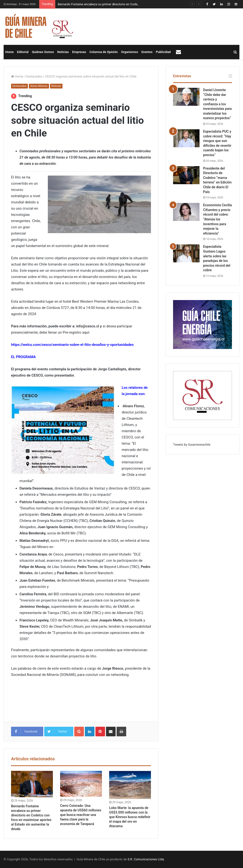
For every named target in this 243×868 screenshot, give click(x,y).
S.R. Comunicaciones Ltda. (146, 859)
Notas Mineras (39, 86)
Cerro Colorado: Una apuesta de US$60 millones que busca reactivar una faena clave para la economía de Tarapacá (81, 815)
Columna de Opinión (104, 52)
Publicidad (163, 52)
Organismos (130, 52)
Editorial (23, 52)
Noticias (63, 52)
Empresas (79, 52)
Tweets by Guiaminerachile (192, 445)
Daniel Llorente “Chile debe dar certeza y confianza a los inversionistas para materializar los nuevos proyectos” (217, 104)
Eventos (147, 52)
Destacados (34, 76)
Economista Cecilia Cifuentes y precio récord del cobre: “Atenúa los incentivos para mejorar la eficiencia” (218, 219)
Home (9, 52)
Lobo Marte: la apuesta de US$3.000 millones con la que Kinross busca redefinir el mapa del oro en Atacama (130, 817)
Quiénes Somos (43, 52)
